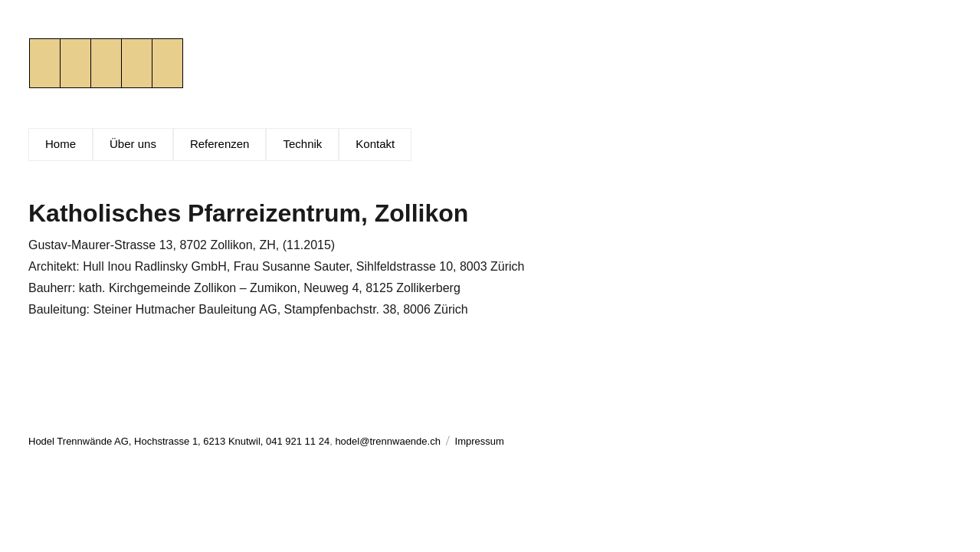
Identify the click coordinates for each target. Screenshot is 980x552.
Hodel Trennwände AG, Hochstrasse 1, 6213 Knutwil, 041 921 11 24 (179, 441)
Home (61, 144)
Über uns (133, 144)
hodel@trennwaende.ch (388, 441)
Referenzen (220, 144)
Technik (302, 144)
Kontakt (375, 144)
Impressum (480, 441)
